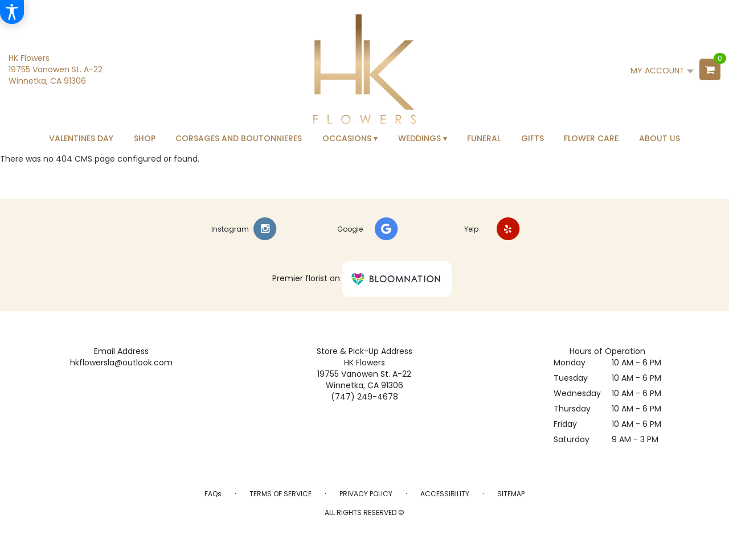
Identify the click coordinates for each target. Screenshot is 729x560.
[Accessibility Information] (12, 12)
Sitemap (511, 494)
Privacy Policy (366, 494)
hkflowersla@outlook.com (121, 363)
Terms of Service (280, 494)
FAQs (213, 494)
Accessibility (445, 494)
